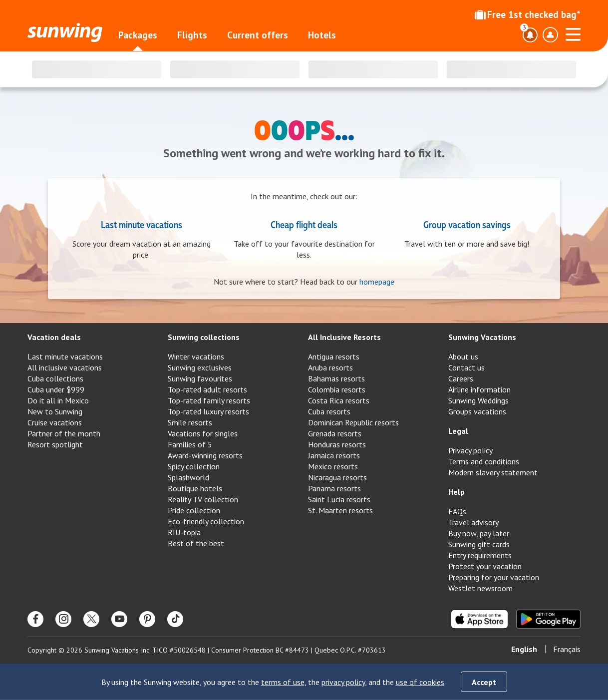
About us (463, 356)
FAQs (457, 511)
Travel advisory (473, 522)
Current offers (258, 35)
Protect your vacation (485, 566)
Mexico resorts (333, 466)
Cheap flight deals (304, 224)
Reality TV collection (203, 499)
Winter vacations (196, 356)
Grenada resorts (335, 433)
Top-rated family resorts (209, 400)
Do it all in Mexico (58, 400)
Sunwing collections (204, 337)
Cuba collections (55, 378)
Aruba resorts (330, 367)
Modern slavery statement (493, 472)
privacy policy (343, 682)
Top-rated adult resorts (207, 389)
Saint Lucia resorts (339, 499)
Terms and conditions (484, 461)
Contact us (466, 367)
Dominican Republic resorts (353, 422)
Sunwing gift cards (479, 544)
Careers (461, 378)
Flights (192, 35)
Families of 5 (190, 444)
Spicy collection (194, 466)
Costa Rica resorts (339, 400)
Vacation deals (54, 337)
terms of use (283, 682)
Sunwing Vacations (482, 337)
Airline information (479, 389)
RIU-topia (184, 532)
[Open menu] (573, 33)
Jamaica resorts (334, 455)
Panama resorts (334, 488)
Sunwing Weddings (478, 400)
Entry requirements (480, 555)
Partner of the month (64, 433)
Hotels (322, 35)
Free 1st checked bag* (528, 14)
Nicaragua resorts (337, 477)
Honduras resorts (337, 444)
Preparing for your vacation (494, 577)
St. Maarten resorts (340, 510)
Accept (484, 682)
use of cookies (420, 682)
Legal (458, 431)
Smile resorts (190, 422)
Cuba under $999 (56, 389)
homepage (377, 282)
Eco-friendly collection (206, 521)
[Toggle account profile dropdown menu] (550, 35)
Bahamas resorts (336, 378)
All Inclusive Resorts (344, 337)
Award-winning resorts (205, 455)
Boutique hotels (195, 488)
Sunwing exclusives (200, 367)
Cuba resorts (329, 411)
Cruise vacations (55, 422)
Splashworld (188, 477)
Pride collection (194, 510)
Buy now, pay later (479, 533)
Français (567, 649)
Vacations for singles (203, 433)
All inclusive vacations (65, 367)
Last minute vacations (142, 224)
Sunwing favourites (200, 378)
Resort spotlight (55, 444)
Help (456, 492)
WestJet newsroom (480, 588)
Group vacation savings (467, 224)
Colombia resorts (337, 389)
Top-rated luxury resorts (208, 411)
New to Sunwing (55, 411)
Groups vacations (477, 411)
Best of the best (196, 543)
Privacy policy (470, 450)
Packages (138, 35)
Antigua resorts (334, 356)
